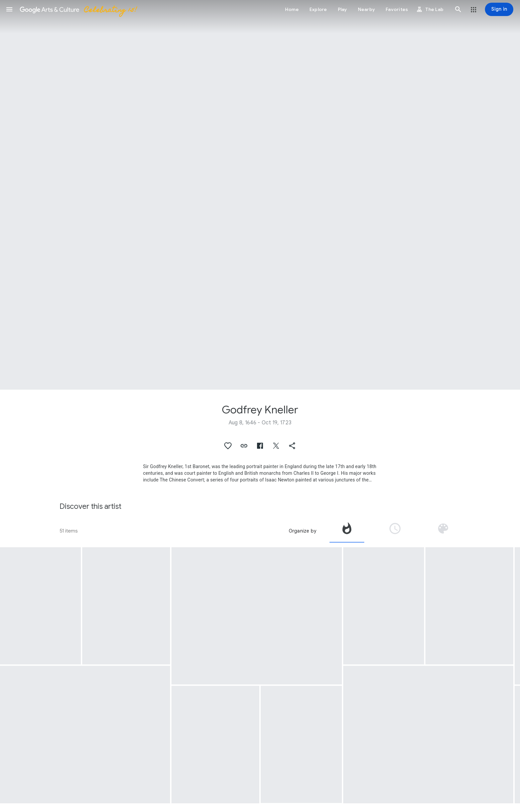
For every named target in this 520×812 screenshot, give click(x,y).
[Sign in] (499, 9)
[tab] (347, 531)
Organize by (302, 531)
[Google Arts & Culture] (78, 9)
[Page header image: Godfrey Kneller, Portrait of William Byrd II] (260, 195)
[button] (9, 9)
